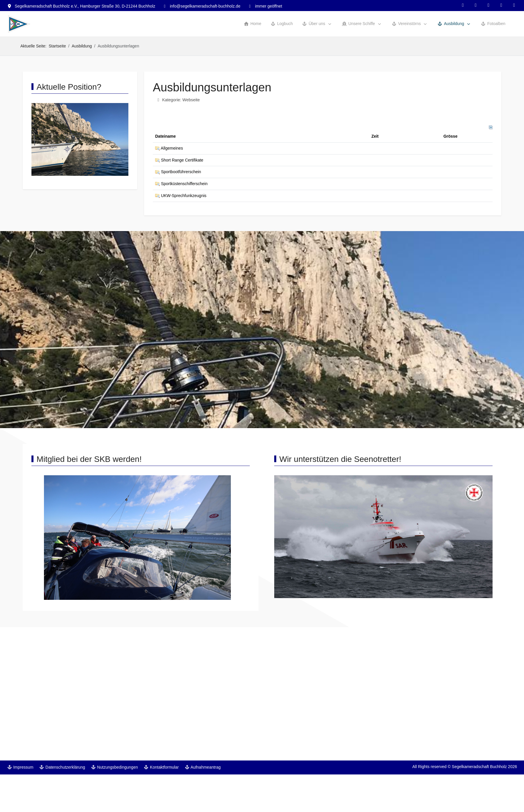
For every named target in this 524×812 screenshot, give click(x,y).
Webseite (191, 100)
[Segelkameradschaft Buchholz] (19, 24)
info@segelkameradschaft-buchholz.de (205, 6)
